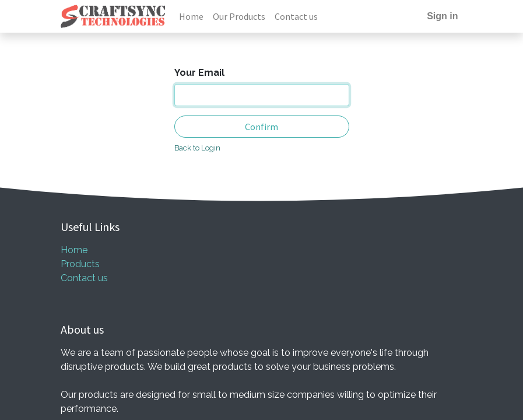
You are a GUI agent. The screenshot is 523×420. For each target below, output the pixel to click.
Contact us (84, 278)
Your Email (199, 73)
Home (74, 250)
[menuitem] (191, 16)
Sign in (442, 16)
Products (80, 264)
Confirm (261, 127)
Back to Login (197, 148)
